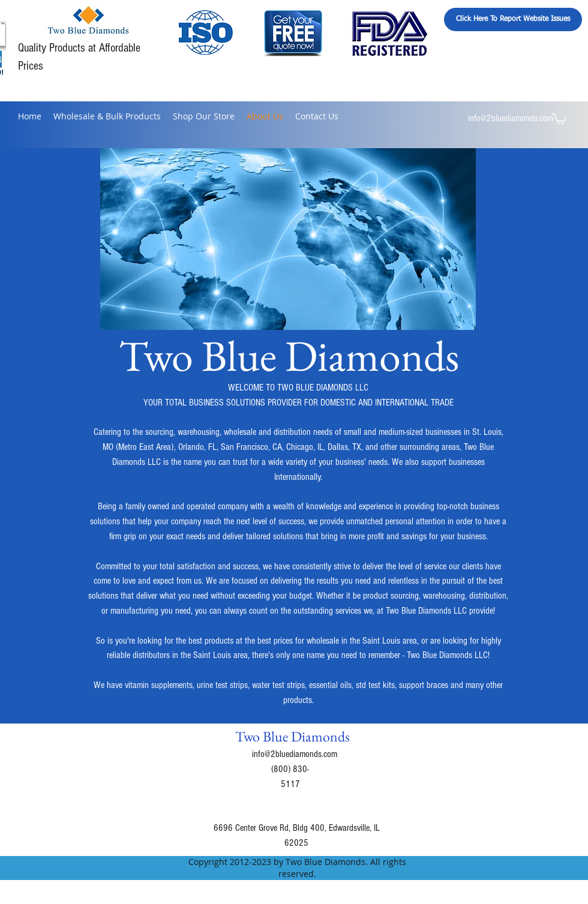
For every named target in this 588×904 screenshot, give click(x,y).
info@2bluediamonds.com (511, 118)
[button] (559, 118)
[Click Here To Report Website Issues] (513, 19)
